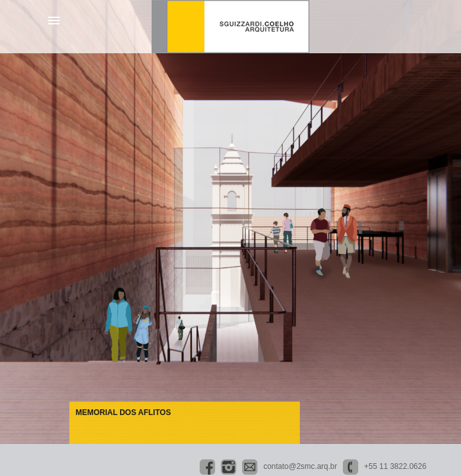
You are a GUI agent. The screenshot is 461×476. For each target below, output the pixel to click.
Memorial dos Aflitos (123, 412)
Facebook (207, 467)
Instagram (229, 467)
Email (250, 467)
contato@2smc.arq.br (300, 466)
